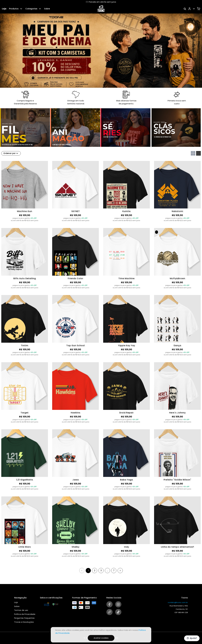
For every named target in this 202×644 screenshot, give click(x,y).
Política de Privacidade (25, 614)
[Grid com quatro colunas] (198, 153)
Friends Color (75, 278)
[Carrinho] (199, 9)
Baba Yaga (126, 480)
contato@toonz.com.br (178, 602)
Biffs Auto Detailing (25, 278)
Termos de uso (21, 610)
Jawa (76, 480)
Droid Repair (126, 413)
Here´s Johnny (177, 413)
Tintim (25, 345)
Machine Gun (25, 211)
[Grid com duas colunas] (193, 153)
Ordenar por (11, 153)
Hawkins (75, 413)
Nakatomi (177, 211)
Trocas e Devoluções (24, 622)
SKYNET (76, 211)
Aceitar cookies (101, 638)
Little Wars (25, 547)
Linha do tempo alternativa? (177, 547)
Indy (127, 547)
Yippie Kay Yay (127, 345)
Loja (4, 9)
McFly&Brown (177, 278)
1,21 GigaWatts (25, 480)
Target (25, 413)
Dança (177, 345)
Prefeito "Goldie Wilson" (177, 480)
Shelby (75, 547)
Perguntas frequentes (24, 618)
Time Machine (126, 278)
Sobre (47, 9)
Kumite (126, 211)
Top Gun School (76, 345)
